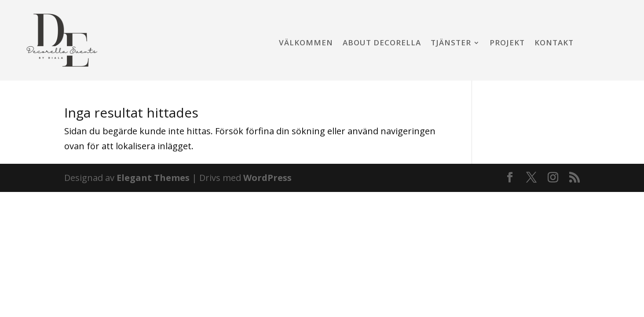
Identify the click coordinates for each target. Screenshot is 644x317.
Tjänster (451, 44)
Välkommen (306, 44)
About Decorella (382, 44)
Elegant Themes (153, 178)
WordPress (267, 178)
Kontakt (554, 44)
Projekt (507, 44)
